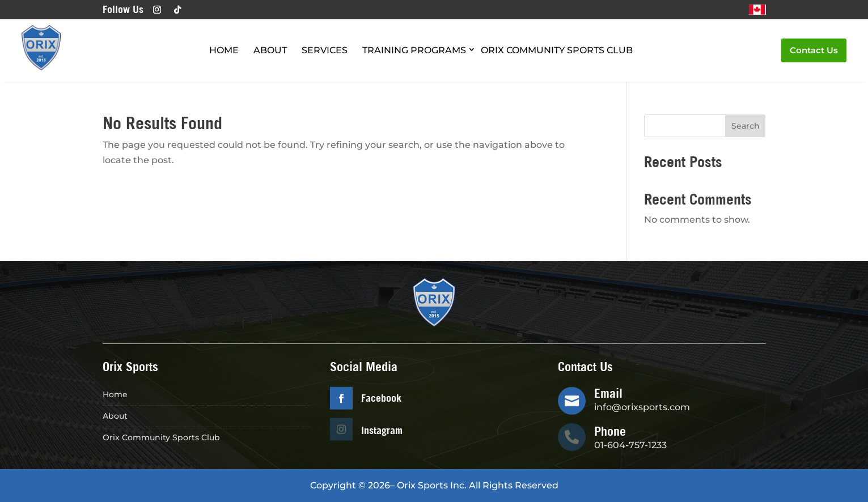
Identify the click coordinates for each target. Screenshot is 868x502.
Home (224, 50)
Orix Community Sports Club (557, 50)
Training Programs (414, 50)
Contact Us (814, 50)
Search (746, 126)
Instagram (382, 430)
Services (325, 50)
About (270, 50)
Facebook (381, 398)
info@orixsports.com (642, 407)
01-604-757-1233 (630, 445)
